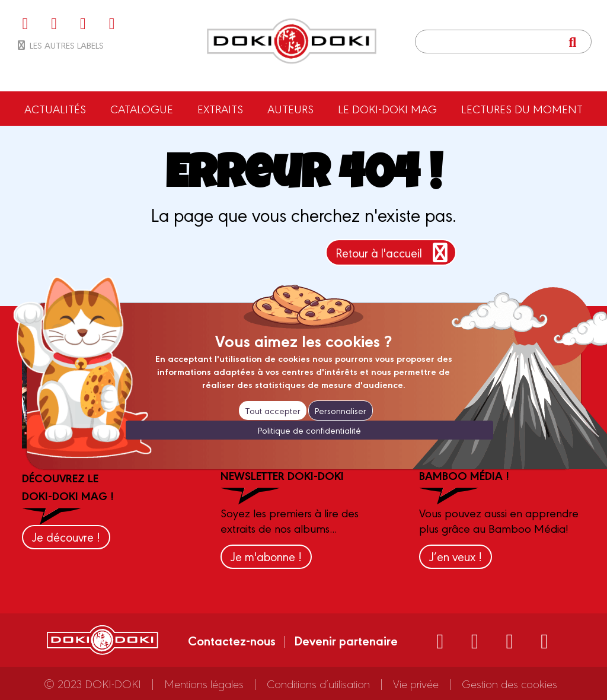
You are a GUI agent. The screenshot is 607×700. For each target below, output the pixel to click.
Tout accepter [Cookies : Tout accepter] (273, 410)
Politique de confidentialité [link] (309, 430)
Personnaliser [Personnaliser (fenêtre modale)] (341, 410)
